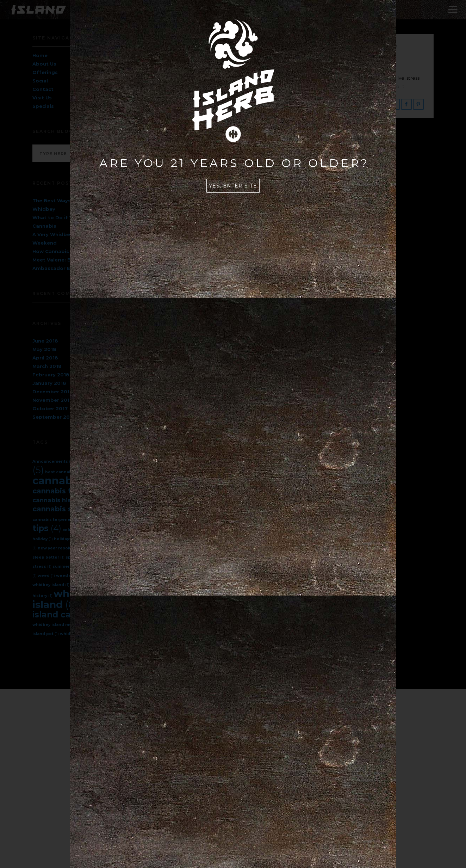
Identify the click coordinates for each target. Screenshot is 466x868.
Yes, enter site (233, 186)
